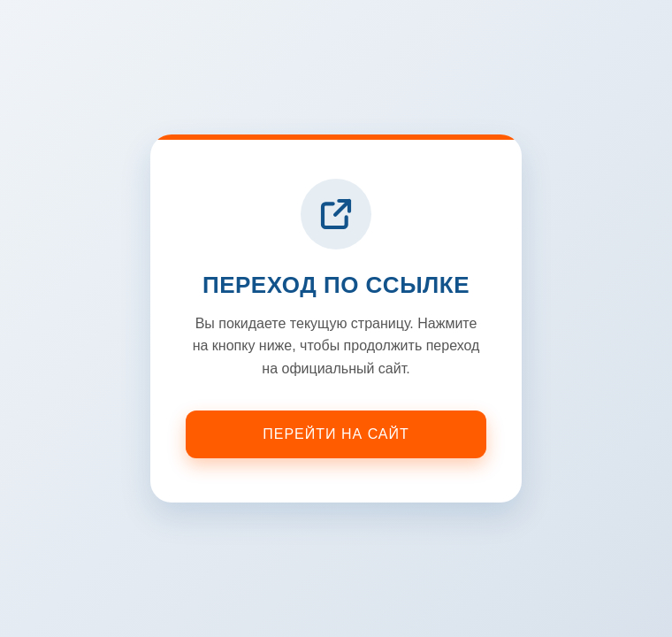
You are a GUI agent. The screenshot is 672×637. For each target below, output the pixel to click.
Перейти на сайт (336, 434)
